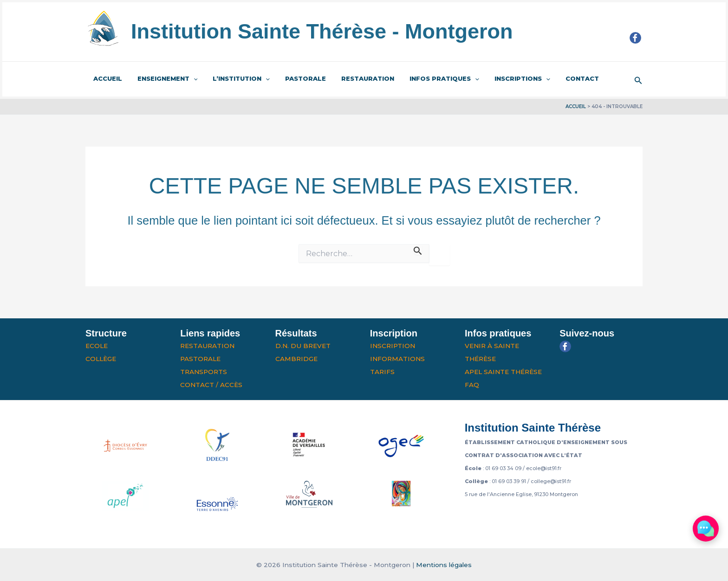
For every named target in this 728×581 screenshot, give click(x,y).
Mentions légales (444, 565)
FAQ (472, 385)
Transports (204, 372)
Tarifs (382, 372)
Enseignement (162, 79)
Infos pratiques (427, 79)
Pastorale (294, 78)
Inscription (393, 346)
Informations (397, 359)
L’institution (233, 79)
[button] (638, 79)
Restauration (353, 78)
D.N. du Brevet (303, 346)
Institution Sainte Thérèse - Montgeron (322, 31)
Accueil (106, 78)
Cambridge (296, 359)
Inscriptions (501, 79)
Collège (101, 359)
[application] (188, 79)
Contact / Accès (211, 385)
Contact (558, 78)
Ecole (97, 346)
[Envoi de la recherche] (418, 249)
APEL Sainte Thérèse (503, 372)
